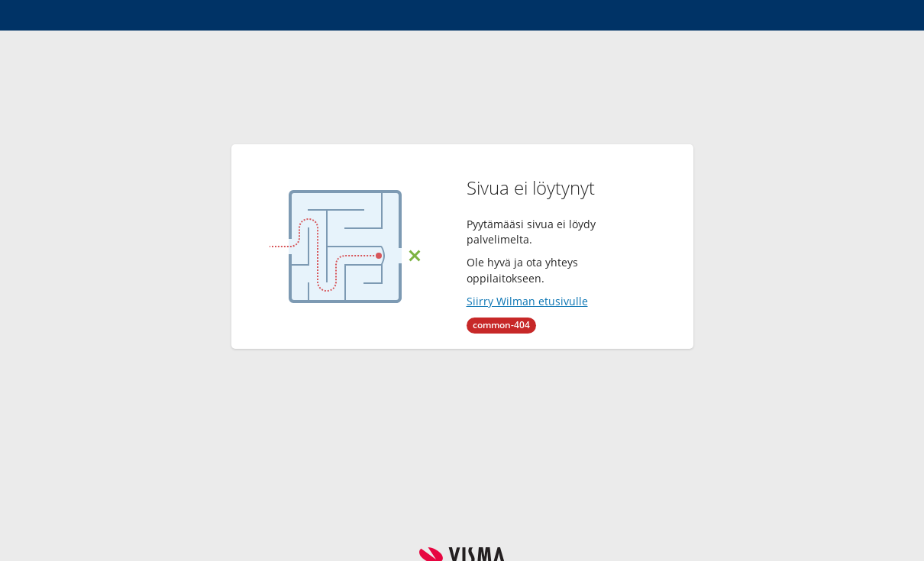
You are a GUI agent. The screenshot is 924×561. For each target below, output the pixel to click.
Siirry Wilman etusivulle (527, 301)
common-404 (501, 325)
